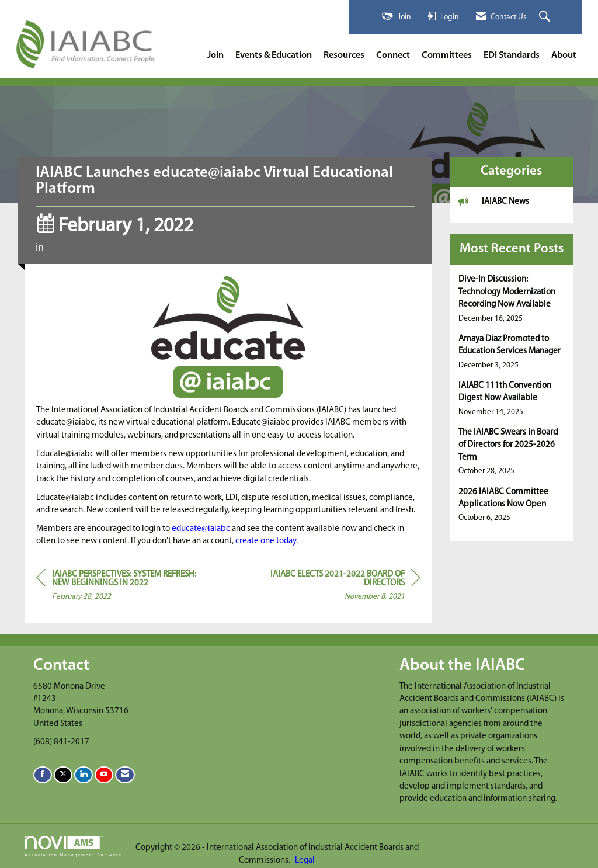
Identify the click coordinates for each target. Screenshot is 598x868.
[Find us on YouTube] (104, 775)
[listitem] (512, 299)
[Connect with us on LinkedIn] (84, 775)
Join (215, 55)
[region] (333, 587)
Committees (447, 55)
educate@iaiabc (201, 529)
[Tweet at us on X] (63, 775)
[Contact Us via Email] (125, 775)
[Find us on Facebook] (43, 775)
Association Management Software (73, 846)
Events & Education (274, 55)
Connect (393, 55)
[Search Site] (546, 17)
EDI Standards (512, 55)
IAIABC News (74, 248)
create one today (266, 541)
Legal (305, 861)
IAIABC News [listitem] (494, 201)
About (564, 55)
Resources (344, 55)
